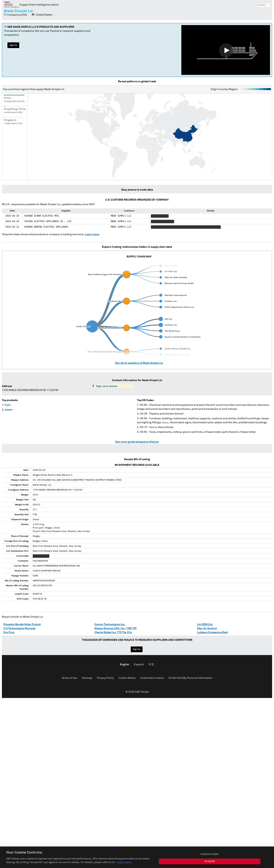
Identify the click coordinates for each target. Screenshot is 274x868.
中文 (151, 665)
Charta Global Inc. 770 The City (113, 632)
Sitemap (87, 678)
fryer (8, 405)
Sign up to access (107, 386)
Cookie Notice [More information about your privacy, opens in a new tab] (124, 863)
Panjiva (12, 5)
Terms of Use (69, 678)
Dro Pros (9, 632)
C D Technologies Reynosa (19, 628)
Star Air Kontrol (207, 628)
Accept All (210, 862)
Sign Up (13, 45)
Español (139, 665)
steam (9, 410)
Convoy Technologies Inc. (110, 624)
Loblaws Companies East (213, 632)
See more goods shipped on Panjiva (137, 442)
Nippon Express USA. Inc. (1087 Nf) (116, 628)
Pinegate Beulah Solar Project (22, 624)
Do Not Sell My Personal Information (191, 678)
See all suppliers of (139, 363)
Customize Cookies (152, 678)
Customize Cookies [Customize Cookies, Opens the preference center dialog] (210, 854)
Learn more (92, 234)
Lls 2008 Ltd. (205, 624)
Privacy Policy (105, 678)
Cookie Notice (127, 678)
